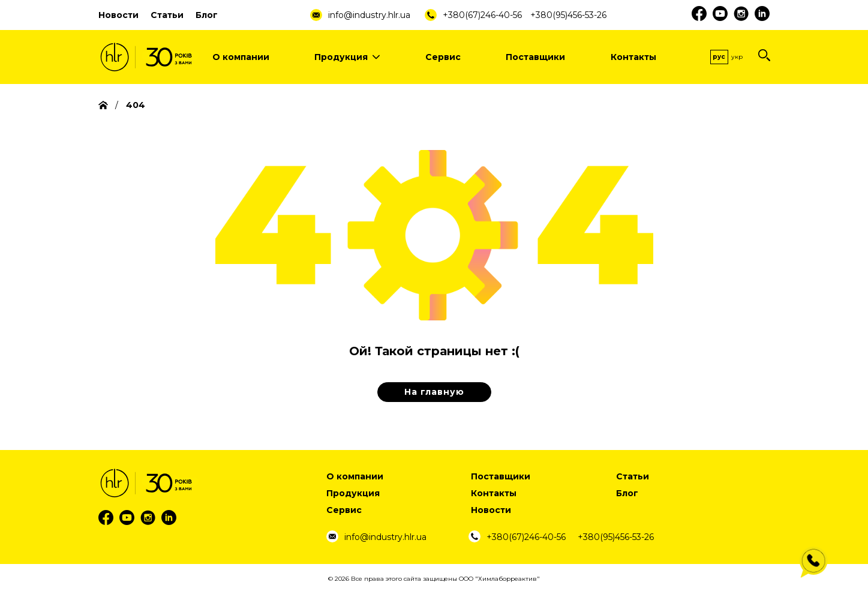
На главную (434, 392)
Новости (118, 15)
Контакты (633, 57)
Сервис (443, 57)
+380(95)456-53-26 (568, 15)
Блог (207, 15)
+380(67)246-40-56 (482, 15)
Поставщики (535, 57)
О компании (241, 57)
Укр (737, 57)
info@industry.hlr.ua (369, 15)
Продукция (347, 57)
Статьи (167, 15)
